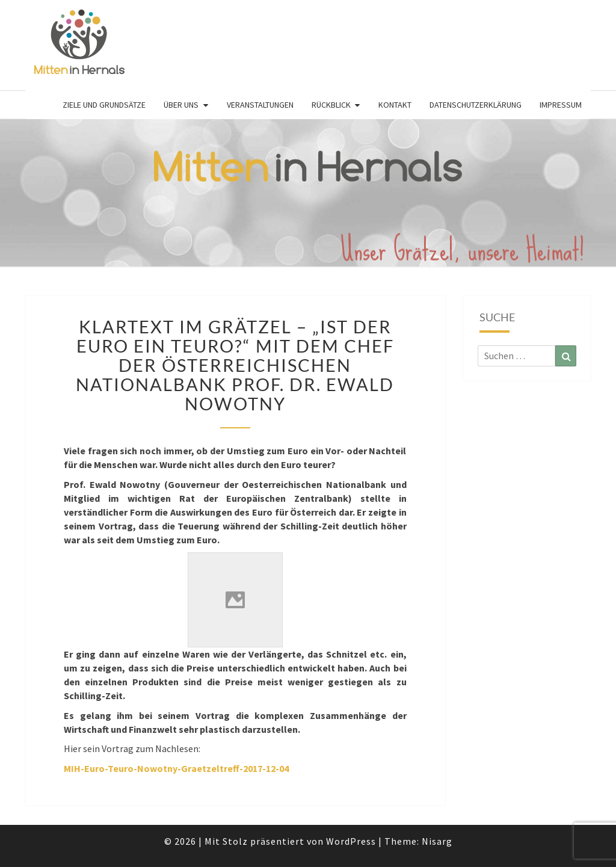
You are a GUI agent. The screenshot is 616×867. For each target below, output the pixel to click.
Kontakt (395, 105)
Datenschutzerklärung (476, 105)
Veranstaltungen (260, 105)
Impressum (561, 105)
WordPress (351, 841)
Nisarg (437, 841)
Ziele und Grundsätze (104, 105)
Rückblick (331, 105)
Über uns (181, 105)
